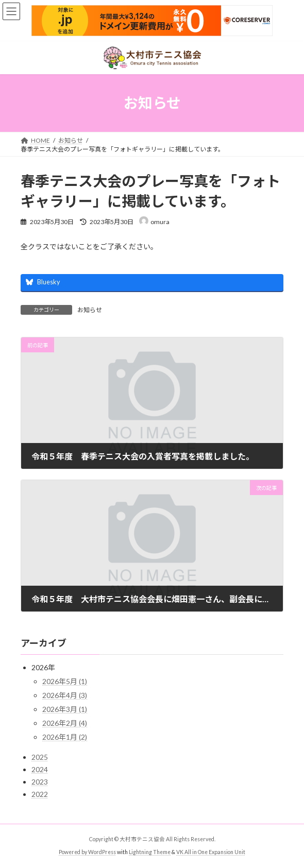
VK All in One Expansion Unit (211, 852)
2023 (40, 782)
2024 (40, 769)
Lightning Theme (150, 852)
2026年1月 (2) (65, 737)
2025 (40, 757)
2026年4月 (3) (65, 695)
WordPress (102, 852)
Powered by (73, 852)
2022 (40, 794)
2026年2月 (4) (65, 723)
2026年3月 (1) (65, 709)
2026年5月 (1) (65, 681)
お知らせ (90, 310)
